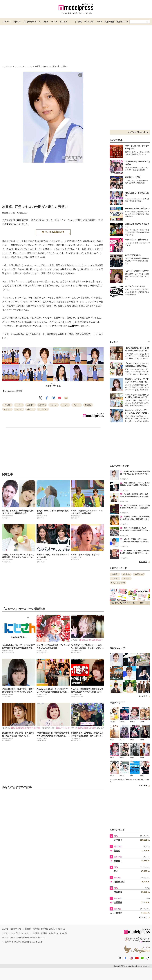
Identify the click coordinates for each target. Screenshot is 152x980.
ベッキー (47, 318)
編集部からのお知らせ (57, 929)
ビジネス (63, 22)
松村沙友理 (119, 882)
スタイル (17, 22)
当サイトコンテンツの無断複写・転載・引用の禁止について (24, 938)
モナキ (126, 579)
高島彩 (115, 574)
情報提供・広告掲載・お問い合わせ (46, 933)
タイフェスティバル (118, 583)
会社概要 (5, 929)
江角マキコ (10, 224)
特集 (80, 22)
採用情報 (44, 929)
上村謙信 (118, 913)
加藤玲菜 (118, 892)
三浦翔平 (74, 326)
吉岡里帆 (118, 902)
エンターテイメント (32, 22)
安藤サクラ (30, 409)
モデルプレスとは (17, 929)
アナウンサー (43, 409)
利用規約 (28, 929)
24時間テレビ (139, 574)
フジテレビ (19, 409)
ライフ (54, 22)
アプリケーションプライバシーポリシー (17, 933)
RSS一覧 (64, 933)
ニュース (7, 22)
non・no (54, 405)
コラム (46, 22)
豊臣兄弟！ (126, 574)
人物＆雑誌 (109, 22)
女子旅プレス (122, 22)
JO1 (116, 871)
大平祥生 (118, 840)
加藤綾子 (88, 405)
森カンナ (7, 409)
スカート (77, 405)
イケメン (65, 405)
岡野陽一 (118, 861)
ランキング (89, 22)
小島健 (115, 579)
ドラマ (99, 22)
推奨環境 (36, 929)
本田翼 (20, 220)
